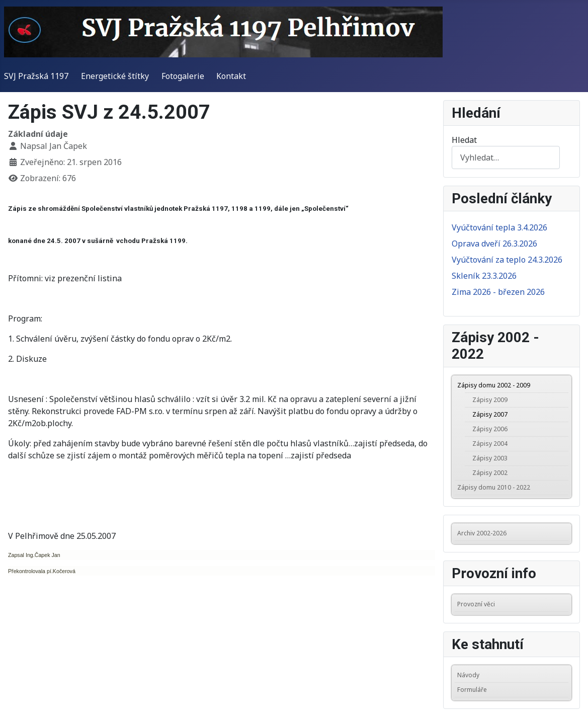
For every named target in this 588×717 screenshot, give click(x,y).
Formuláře (472, 690)
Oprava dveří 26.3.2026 (494, 244)
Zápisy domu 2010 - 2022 (494, 487)
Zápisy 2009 (490, 400)
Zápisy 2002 (490, 473)
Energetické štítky (115, 76)
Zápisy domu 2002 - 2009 (494, 385)
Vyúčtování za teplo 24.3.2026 (507, 260)
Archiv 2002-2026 (482, 533)
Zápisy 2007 (490, 414)
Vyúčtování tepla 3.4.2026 (499, 227)
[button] (563, 385)
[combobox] (506, 157)
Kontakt (231, 76)
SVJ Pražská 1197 (36, 76)
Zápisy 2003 (490, 458)
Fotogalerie (183, 76)
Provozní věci (476, 604)
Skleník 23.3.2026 (484, 276)
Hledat (464, 140)
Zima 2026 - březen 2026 (498, 292)
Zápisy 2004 (490, 444)
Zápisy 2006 (490, 429)
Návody (468, 675)
